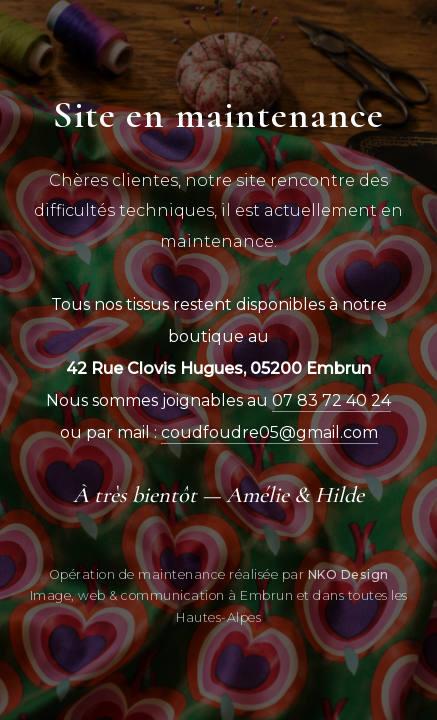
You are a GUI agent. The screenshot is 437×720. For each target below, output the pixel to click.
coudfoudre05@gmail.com (269, 432)
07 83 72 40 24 (331, 400)
